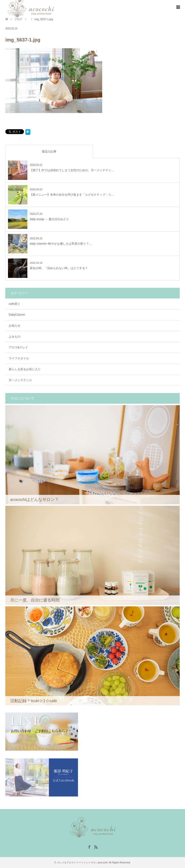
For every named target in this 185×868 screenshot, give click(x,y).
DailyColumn (17, 315)
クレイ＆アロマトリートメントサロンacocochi (82, 863)
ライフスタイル (19, 358)
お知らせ (15, 326)
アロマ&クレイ (18, 347)
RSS (96, 847)
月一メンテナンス (20, 380)
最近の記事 (49, 152)
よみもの (15, 337)
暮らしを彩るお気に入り (25, 369)
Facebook (89, 847)
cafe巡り (14, 304)
